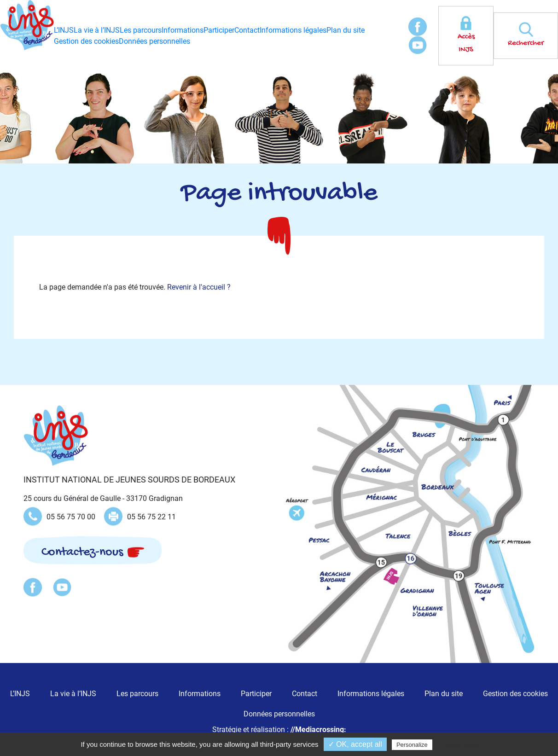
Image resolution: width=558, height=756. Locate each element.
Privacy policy (460, 744)
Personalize (412, 745)
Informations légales (293, 30)
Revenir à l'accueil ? (199, 287)
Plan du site (346, 30)
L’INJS (64, 30)
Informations (183, 30)
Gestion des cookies (86, 41)
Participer (219, 30)
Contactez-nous (82, 552)
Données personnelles (154, 41)
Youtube (418, 45)
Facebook (418, 27)
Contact (247, 30)
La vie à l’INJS (97, 30)
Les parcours (141, 30)
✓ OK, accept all (355, 744)
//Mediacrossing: (318, 730)
